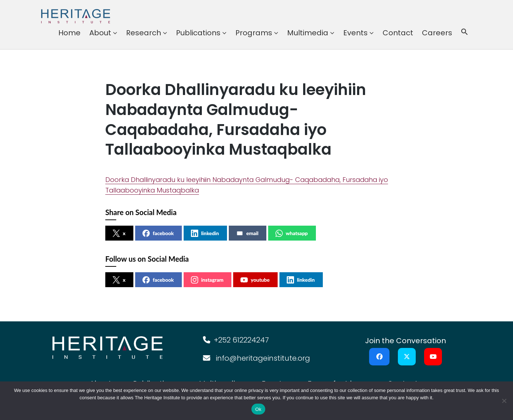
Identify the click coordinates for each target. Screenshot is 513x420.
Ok (258, 409)
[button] (465, 33)
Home (69, 33)
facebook (158, 233)
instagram (207, 280)
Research (144, 33)
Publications (198, 33)
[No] (504, 401)
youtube (255, 280)
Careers (437, 33)
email (247, 233)
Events (355, 33)
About (100, 33)
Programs (254, 33)
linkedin (205, 233)
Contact (398, 33)
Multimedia (308, 33)
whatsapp (292, 233)
